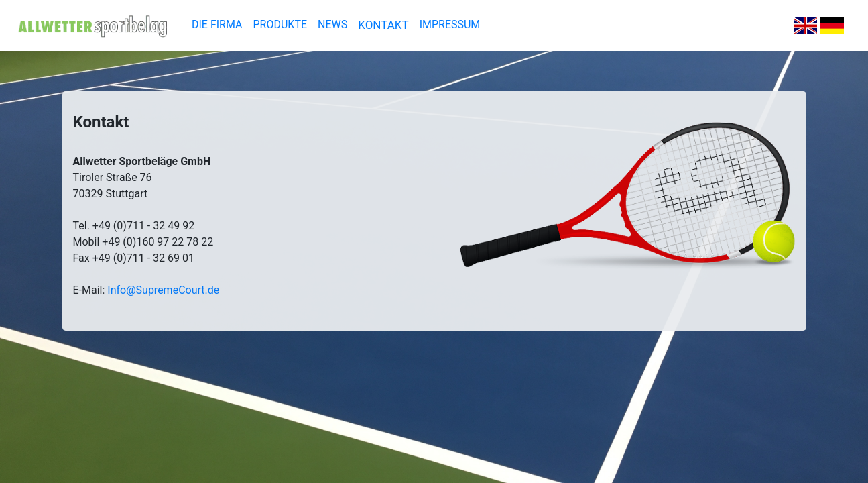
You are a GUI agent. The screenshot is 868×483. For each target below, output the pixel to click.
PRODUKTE (281, 24)
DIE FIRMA (217, 24)
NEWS (332, 24)
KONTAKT (383, 25)
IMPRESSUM (450, 24)
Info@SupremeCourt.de (163, 290)
